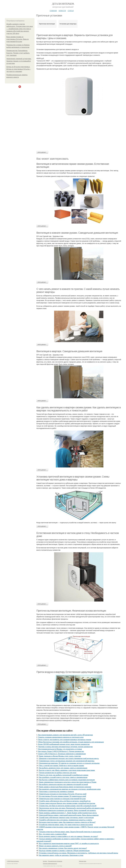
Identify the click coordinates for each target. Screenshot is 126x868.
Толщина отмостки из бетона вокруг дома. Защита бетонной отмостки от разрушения (70, 832)
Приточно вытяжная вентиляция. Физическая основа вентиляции (71, 611)
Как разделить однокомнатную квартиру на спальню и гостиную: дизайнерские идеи (70, 789)
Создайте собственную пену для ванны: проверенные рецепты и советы (66, 820)
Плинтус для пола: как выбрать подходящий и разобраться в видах (64, 775)
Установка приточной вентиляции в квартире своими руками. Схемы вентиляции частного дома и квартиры (73, 478)
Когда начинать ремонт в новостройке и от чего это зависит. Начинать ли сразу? (68, 836)
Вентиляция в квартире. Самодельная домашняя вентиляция (69, 351)
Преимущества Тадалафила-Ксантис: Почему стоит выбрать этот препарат (18, 53)
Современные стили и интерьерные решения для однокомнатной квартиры (67, 761)
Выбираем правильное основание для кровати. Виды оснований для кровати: (68, 810)
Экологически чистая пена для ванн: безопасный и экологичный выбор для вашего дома (72, 808)
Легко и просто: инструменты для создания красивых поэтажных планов (65, 740)
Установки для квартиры (68, 24)
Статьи (71, 11)
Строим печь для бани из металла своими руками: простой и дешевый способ (68, 806)
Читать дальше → (42, 152)
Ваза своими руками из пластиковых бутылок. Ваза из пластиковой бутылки (18, 39)
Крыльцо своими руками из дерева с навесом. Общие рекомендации (64, 851)
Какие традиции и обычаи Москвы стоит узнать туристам (60, 756)
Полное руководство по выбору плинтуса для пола (58, 773)
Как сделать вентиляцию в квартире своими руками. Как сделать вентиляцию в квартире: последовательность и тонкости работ (79, 409)
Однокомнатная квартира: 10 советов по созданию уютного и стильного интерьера (69, 763)
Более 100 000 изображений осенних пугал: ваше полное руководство (64, 744)
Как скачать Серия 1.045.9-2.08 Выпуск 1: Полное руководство (61, 751)
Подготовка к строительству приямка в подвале (56, 792)
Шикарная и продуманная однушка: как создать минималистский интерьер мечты (69, 759)
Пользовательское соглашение (55, 861)
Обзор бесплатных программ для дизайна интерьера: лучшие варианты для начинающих (71, 742)
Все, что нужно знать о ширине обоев (53, 834)
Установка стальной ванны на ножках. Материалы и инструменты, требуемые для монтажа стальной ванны (79, 853)
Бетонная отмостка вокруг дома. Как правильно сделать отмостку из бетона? (67, 822)
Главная (53, 11)
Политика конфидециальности (50, 864)
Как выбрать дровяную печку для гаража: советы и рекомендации (63, 768)
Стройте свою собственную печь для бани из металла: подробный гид (65, 801)
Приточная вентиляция (47, 24)
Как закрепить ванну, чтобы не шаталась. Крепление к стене (61, 855)
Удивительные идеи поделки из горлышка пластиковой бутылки (62, 799)
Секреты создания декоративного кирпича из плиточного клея (61, 737)
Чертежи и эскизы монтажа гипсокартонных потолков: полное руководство (65, 747)
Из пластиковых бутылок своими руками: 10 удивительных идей (63, 796)
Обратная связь (83, 861)
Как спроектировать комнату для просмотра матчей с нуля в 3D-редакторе (66, 735)
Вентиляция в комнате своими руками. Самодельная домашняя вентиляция (77, 233)
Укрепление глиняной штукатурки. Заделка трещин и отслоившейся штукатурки (19, 61)
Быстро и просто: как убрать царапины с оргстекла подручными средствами (67, 770)
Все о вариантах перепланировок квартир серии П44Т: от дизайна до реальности (69, 844)
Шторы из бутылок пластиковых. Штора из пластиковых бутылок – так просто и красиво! (19, 69)
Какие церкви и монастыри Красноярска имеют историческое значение (65, 787)
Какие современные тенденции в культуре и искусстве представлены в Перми (68, 782)
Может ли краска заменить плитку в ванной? (55, 846)
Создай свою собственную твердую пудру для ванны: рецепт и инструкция (66, 818)
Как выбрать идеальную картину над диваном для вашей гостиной (63, 784)
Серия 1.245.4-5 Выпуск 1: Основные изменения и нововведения (62, 754)
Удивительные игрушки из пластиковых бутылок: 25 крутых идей (63, 794)
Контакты (45, 861)
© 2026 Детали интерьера (13, 861)
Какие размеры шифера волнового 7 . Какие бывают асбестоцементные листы (68, 813)
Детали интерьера (63, 4)
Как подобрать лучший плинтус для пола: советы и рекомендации (63, 777)
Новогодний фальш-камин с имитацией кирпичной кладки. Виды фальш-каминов (69, 815)
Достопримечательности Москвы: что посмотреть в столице (60, 749)
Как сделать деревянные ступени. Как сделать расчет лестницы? (63, 848)
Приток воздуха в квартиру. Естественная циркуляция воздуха (69, 672)
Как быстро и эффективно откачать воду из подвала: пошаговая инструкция (67, 780)
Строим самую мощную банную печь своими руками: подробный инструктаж (67, 803)
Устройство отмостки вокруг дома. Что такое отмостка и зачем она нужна (66, 825)
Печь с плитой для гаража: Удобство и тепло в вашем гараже (61, 766)
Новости (62, 11)
